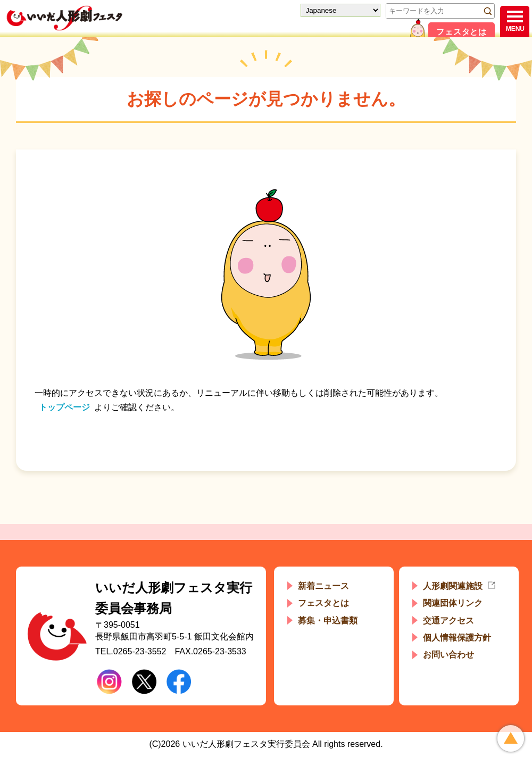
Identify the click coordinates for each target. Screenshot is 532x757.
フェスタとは (462, 32)
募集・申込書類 (328, 621)
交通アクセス (448, 621)
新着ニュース (323, 586)
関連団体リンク (453, 603)
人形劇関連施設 (453, 586)
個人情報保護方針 (457, 638)
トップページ (64, 407)
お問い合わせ (448, 655)
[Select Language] (340, 10)
